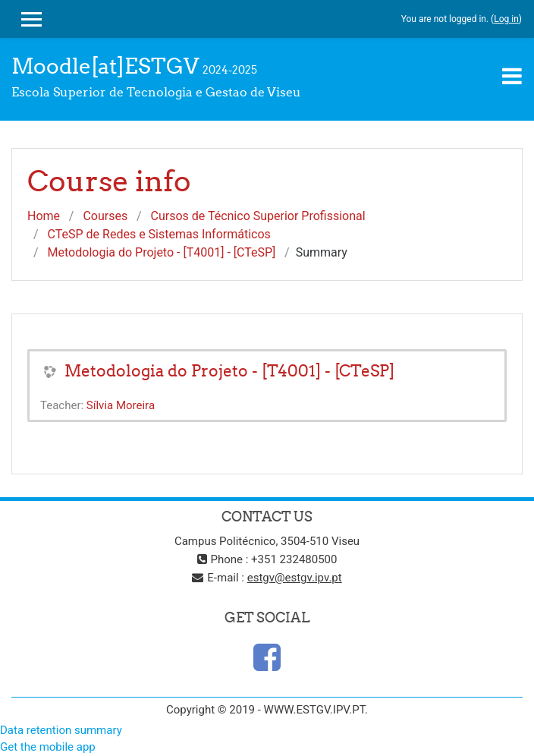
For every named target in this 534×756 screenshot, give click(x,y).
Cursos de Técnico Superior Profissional (258, 216)
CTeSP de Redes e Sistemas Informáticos (159, 234)
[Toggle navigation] (512, 76)
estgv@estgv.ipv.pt (295, 578)
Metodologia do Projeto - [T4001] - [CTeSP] (162, 252)
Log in (506, 19)
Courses (105, 216)
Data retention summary (61, 730)
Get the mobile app (48, 747)
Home (44, 216)
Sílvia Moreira (121, 405)
